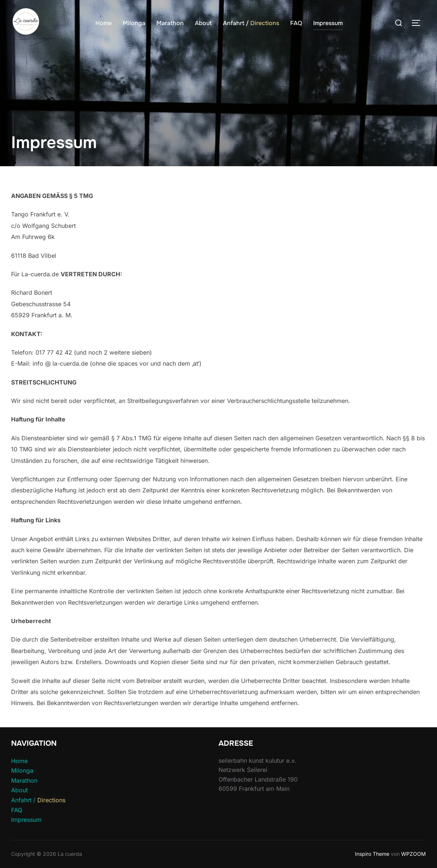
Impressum (328, 23)
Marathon (170, 23)
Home (104, 23)
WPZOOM (414, 854)
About (203, 23)
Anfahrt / (251, 23)
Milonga (134, 23)
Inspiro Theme (372, 854)
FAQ (296, 23)
